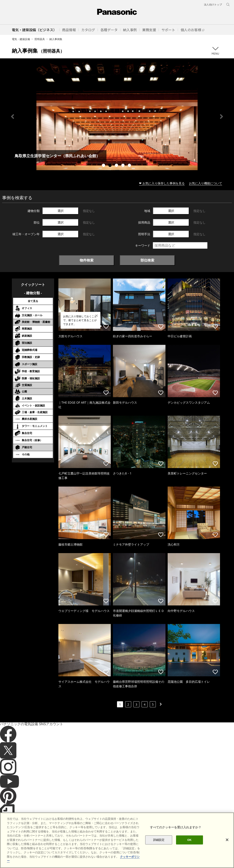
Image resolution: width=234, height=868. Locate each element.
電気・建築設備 (21, 39)
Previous (12, 117)
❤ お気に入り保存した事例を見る (162, 183)
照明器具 (40, 39)
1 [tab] (104, 166)
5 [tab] (130, 166)
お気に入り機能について (206, 183)
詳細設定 (159, 840)
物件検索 (87, 260)
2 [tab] (111, 166)
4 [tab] (123, 166)
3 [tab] (117, 166)
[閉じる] (227, 840)
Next (222, 117)
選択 (61, 211)
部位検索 (147, 260)
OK (189, 840)
